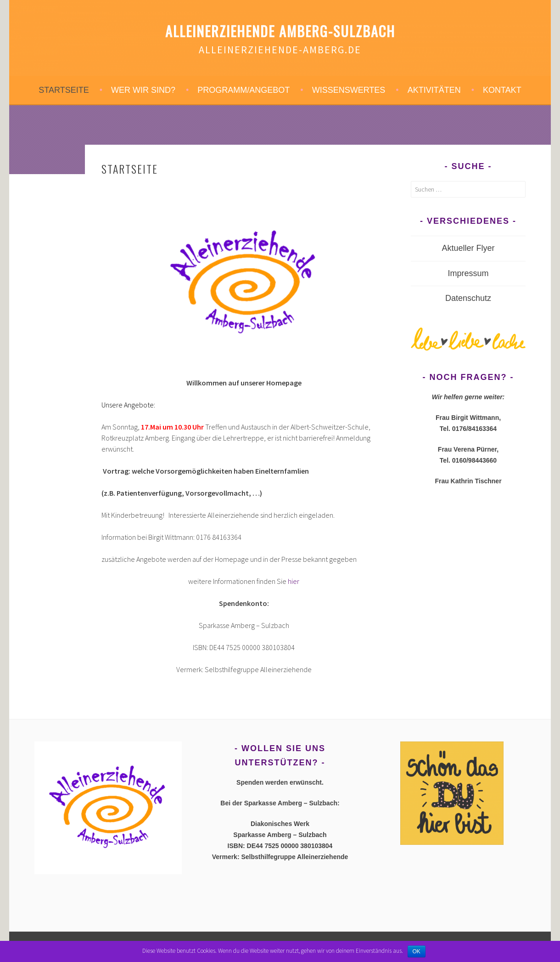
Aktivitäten (434, 90)
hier (294, 581)
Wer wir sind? (143, 90)
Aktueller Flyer (468, 248)
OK (417, 951)
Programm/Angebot (244, 90)
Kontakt (502, 90)
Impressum (468, 273)
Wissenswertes (349, 90)
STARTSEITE (64, 90)
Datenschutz (468, 298)
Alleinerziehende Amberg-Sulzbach (280, 31)
